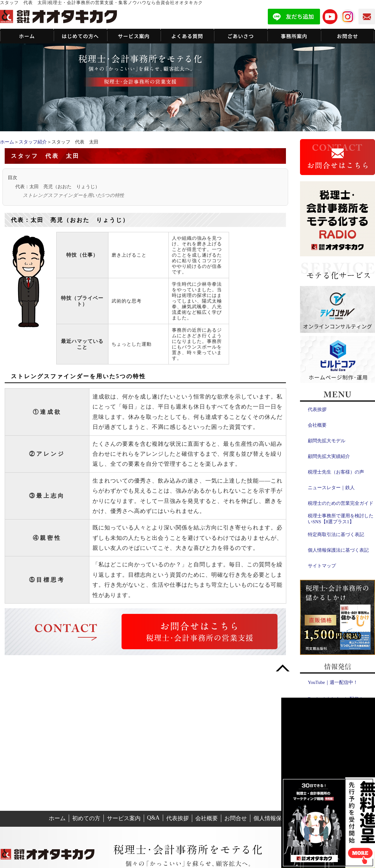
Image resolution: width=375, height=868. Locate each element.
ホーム (7, 142)
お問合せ (236, 818)
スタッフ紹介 (33, 142)
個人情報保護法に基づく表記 (338, 550)
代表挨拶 (317, 409)
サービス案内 (124, 818)
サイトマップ (322, 566)
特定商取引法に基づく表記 (336, 534)
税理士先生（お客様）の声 (336, 472)
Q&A (153, 818)
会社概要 (317, 425)
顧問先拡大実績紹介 (329, 456)
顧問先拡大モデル (327, 441)
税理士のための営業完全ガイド (341, 503)
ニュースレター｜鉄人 (331, 488)
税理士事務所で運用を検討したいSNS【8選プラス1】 (341, 519)
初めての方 (86, 818)
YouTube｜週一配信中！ (333, 682)
